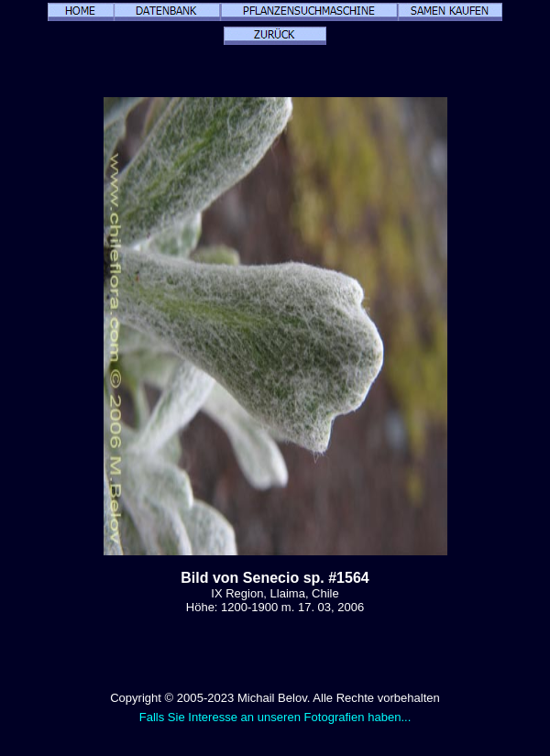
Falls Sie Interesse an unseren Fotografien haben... (275, 717)
